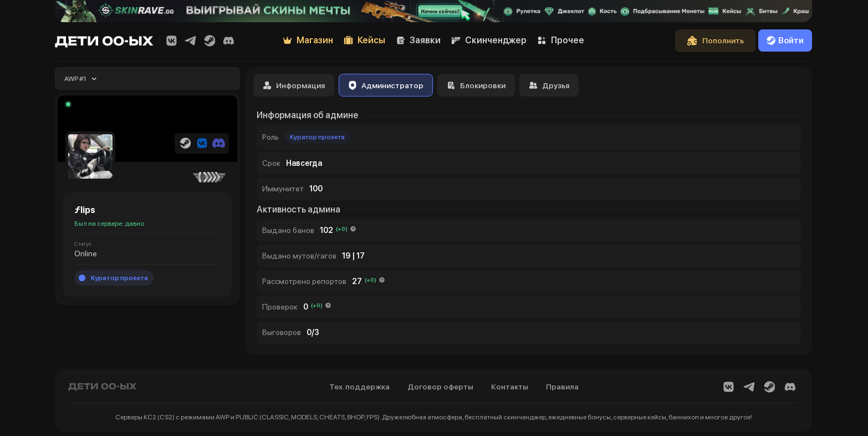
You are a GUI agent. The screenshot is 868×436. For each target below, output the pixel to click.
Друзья (549, 85)
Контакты (510, 387)
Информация (294, 85)
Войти (785, 40)
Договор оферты (440, 387)
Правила (562, 387)
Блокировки (476, 85)
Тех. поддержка (359, 387)
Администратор (386, 85)
